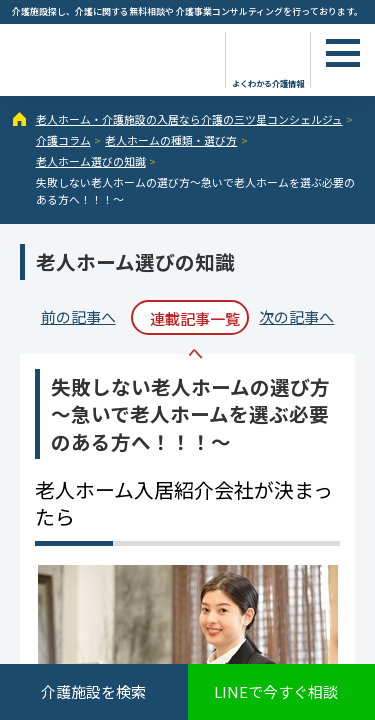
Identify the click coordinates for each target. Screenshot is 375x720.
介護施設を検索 (93, 691)
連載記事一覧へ (195, 321)
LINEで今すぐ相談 (276, 691)
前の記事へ (78, 316)
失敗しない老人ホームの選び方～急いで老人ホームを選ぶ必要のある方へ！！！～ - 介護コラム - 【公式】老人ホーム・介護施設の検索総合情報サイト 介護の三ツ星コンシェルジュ (110, 58)
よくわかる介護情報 (268, 82)
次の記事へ (296, 316)
